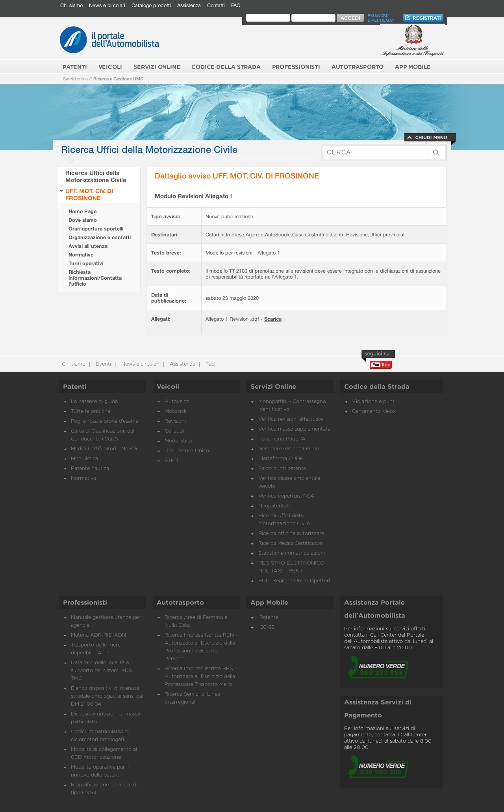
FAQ (236, 5)
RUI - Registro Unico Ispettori (294, 581)
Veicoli (168, 387)
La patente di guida (94, 402)
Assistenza (189, 5)
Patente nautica (90, 469)
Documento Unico (187, 451)
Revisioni (175, 421)
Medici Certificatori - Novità (104, 449)
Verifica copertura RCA (286, 496)
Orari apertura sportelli (96, 229)
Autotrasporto (180, 603)
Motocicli (175, 412)
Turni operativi (86, 263)
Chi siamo (71, 5)
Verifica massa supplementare (294, 429)
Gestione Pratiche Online (288, 449)
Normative (81, 255)
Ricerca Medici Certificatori (291, 544)
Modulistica (84, 459)
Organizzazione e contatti (100, 237)
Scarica (273, 319)
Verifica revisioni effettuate (291, 419)
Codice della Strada (377, 387)
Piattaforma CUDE (281, 459)
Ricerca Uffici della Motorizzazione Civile (96, 176)
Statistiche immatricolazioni (292, 553)
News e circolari (107, 5)
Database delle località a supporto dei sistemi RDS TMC (101, 671)
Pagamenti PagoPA (282, 439)
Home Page (82, 211)
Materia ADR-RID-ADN (98, 635)
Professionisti (85, 603)
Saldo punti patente (282, 469)
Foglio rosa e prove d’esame (105, 421)
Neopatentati (274, 506)
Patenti (75, 387)
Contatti (216, 5)
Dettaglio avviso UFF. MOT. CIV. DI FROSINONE (237, 176)
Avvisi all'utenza (88, 246)
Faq (209, 364)
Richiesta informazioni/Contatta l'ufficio (95, 278)
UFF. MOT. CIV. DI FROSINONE (89, 194)
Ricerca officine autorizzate (291, 534)
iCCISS (266, 627)
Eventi (103, 364)
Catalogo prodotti (151, 5)
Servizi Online (273, 387)
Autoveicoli (178, 402)
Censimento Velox (374, 412)
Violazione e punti (374, 402)
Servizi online (75, 79)
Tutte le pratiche (91, 412)
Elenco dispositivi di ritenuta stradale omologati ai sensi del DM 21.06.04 (107, 696)
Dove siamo (83, 220)
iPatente (268, 618)
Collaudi (174, 431)
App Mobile (269, 603)
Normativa (83, 478)
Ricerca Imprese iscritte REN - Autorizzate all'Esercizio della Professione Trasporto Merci (201, 677)
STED (171, 461)
